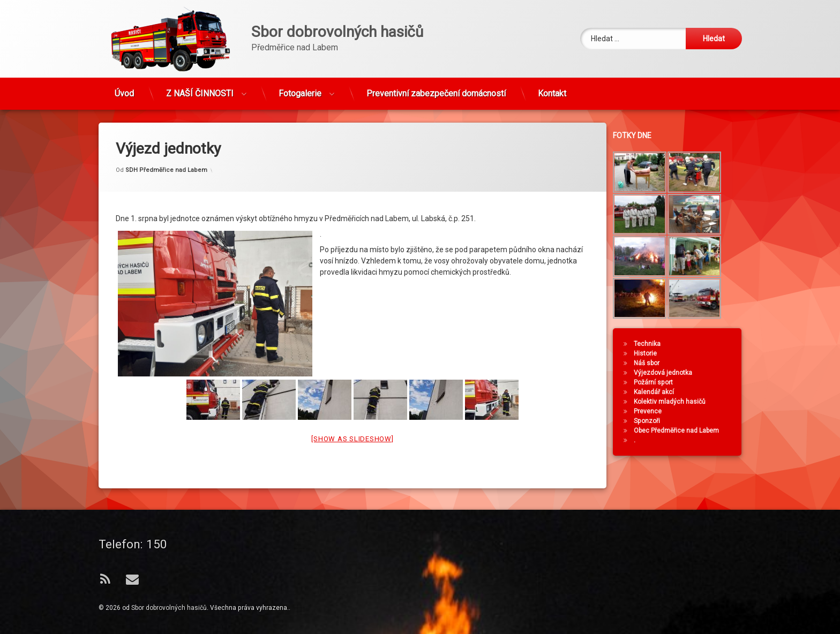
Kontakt (552, 87)
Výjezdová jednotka (670, 373)
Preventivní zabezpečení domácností (436, 87)
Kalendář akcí (661, 392)
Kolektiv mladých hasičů (677, 402)
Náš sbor (654, 363)
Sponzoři (654, 421)
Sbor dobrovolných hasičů (169, 608)
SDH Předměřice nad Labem (166, 148)
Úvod (124, 87)
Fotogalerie (300, 87)
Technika (655, 344)
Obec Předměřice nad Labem (684, 431)
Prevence (655, 411)
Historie (653, 353)
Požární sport (661, 382)
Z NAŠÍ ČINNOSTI (200, 87)
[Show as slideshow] (352, 417)
